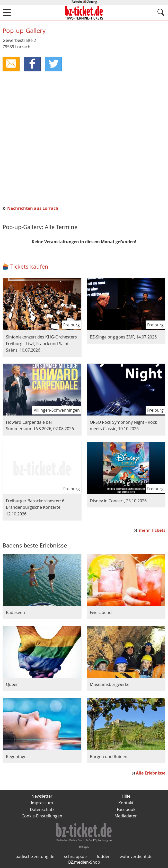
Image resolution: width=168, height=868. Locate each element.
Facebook (126, 809)
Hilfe (126, 796)
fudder (103, 856)
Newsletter (42, 796)
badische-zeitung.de (35, 856)
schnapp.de (75, 856)
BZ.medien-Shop (84, 862)
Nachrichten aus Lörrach (33, 208)
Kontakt (126, 803)
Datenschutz (42, 809)
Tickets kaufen (29, 266)
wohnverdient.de (136, 856)
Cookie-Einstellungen (42, 816)
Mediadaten (126, 816)
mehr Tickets (152, 530)
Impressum (42, 803)
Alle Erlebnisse (151, 773)
